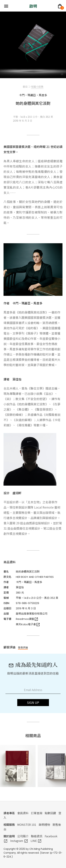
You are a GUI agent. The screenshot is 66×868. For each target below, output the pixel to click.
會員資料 (23, 813)
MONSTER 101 (27, 825)
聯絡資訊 (37, 836)
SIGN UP (33, 702)
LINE (36, 841)
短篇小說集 (37, 87)
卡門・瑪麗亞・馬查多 (29, 582)
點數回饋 (50, 813)
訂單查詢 (37, 813)
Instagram (19, 841)
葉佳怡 (20, 587)
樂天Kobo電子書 (28, 624)
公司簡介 (23, 836)
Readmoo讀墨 (27, 619)
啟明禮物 (44, 825)
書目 (25, 87)
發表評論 (23, 647)
